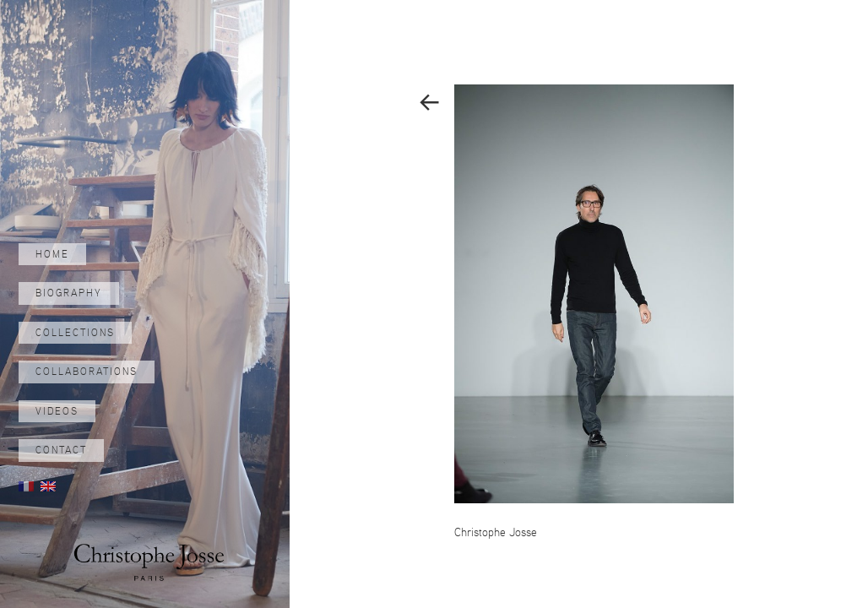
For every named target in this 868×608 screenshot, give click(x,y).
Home (52, 254)
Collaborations (87, 372)
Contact (61, 450)
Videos (57, 411)
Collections (75, 333)
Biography (69, 293)
